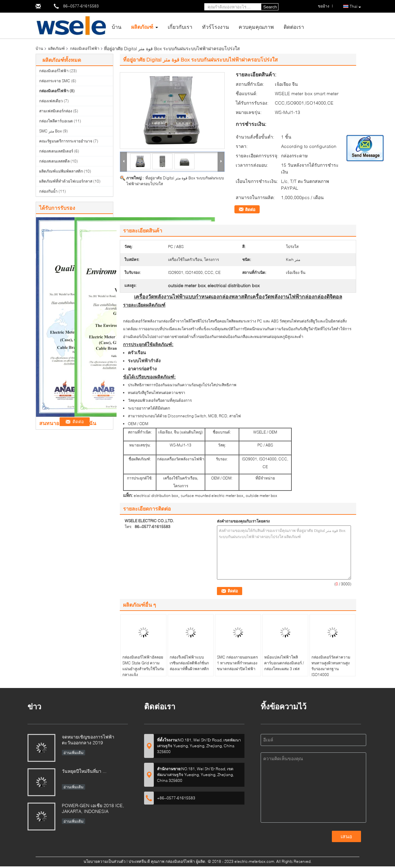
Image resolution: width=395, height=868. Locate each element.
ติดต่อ (250, 209)
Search (270, 7)
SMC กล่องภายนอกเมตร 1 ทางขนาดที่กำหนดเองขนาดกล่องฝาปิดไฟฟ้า (237, 663)
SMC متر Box (51, 131)
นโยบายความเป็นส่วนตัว (105, 861)
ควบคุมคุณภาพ (256, 27)
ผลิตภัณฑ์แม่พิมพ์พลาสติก (61, 171)
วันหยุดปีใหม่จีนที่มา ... (84, 771)
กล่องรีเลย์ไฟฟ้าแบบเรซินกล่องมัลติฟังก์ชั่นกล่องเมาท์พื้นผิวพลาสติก (189, 663)
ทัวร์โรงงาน (215, 27)
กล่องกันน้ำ (48, 191)
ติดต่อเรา (294, 27)
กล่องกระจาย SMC (55, 81)
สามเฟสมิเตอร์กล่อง (56, 111)
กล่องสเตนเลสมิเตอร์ (56, 151)
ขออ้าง (324, 6)
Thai (355, 7)
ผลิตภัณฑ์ (142, 27)
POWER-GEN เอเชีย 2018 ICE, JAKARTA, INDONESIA (93, 808)
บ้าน (117, 27)
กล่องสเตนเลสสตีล (54, 161)
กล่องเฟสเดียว (51, 101)
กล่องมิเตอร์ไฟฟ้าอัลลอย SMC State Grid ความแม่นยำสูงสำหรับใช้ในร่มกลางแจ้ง (143, 666)
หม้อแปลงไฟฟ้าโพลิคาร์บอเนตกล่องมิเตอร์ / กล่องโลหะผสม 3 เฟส (284, 663)
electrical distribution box (156, 496)
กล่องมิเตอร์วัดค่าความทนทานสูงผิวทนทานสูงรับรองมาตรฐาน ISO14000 (331, 666)
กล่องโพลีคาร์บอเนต (56, 121)
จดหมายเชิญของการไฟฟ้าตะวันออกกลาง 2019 (88, 740)
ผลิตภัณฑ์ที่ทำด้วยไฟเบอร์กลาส (66, 181)
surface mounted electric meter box (212, 496)
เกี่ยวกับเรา (180, 27)
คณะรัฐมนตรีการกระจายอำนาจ (66, 141)
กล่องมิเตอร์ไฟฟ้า (85, 48)
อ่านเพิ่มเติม (73, 753)
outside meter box (261, 496)
